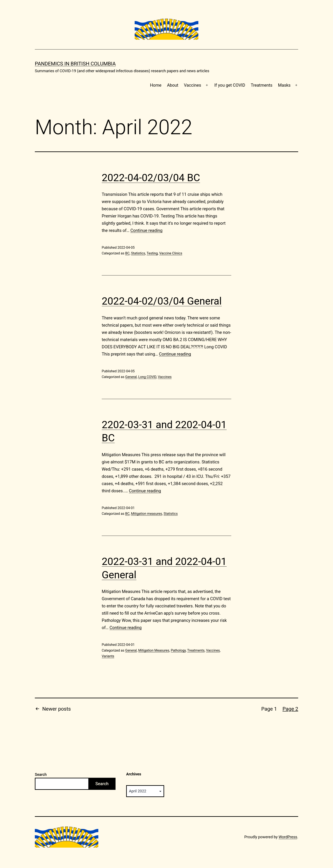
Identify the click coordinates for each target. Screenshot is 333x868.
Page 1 (269, 709)
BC (127, 253)
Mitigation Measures (154, 650)
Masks (284, 85)
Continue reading (146, 230)
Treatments (262, 85)
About (173, 85)
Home (156, 85)
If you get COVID (230, 85)
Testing (152, 253)
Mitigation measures (147, 514)
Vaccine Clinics (171, 253)
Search (41, 774)
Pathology (178, 650)
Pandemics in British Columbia (75, 64)
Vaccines (193, 85)
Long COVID (147, 377)
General (131, 377)
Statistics (138, 253)
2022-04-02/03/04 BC (151, 178)
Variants (108, 656)
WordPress (288, 837)
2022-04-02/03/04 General (162, 301)
